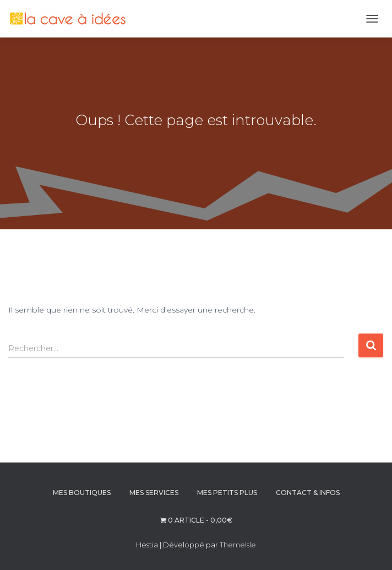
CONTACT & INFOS (308, 493)
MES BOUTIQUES (82, 493)
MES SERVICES (154, 493)
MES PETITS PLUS (227, 493)
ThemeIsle (238, 545)
